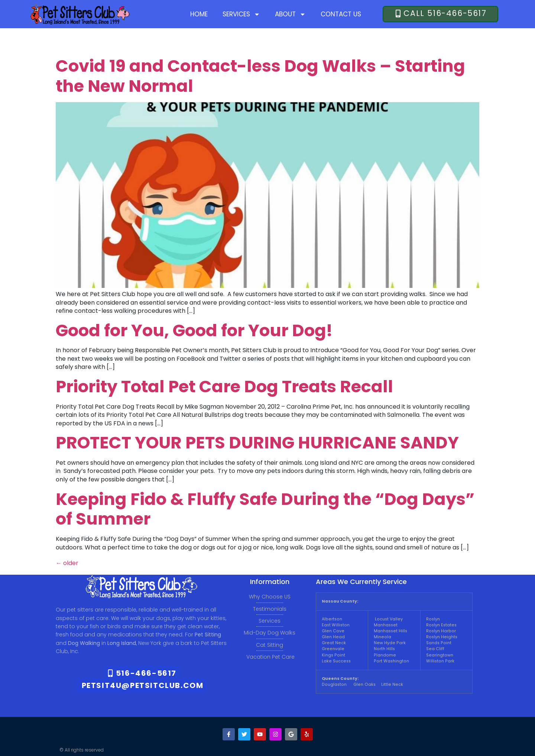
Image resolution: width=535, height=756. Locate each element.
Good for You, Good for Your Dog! (194, 330)
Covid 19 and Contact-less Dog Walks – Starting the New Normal (260, 76)
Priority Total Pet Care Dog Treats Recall (224, 387)
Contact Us (341, 14)
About (290, 14)
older (67, 563)
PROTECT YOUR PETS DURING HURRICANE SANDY (257, 443)
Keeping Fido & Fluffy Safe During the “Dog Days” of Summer (265, 509)
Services (241, 14)
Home (199, 14)
